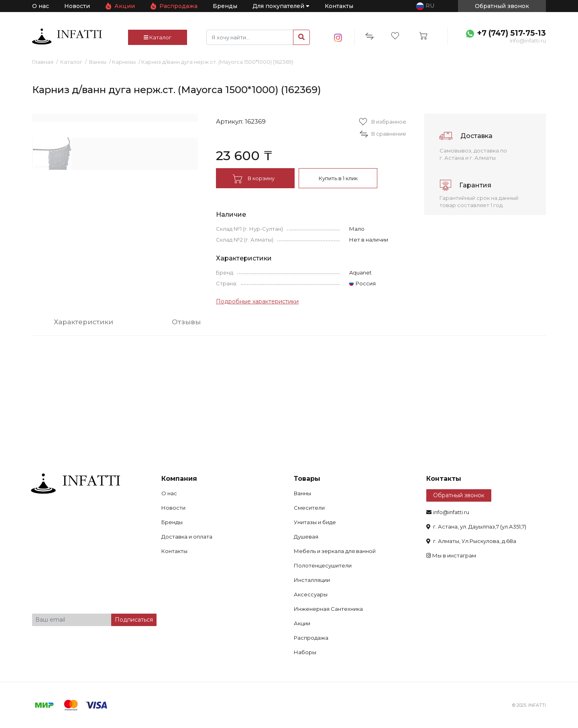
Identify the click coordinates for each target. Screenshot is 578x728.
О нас (41, 6)
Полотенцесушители (323, 565)
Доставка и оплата (187, 537)
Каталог (158, 37)
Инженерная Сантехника (328, 609)
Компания (179, 479)
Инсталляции (312, 580)
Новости (77, 6)
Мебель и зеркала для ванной (335, 551)
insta (338, 38)
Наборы (305, 652)
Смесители (309, 508)
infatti (67, 37)
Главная (43, 62)
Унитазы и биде (315, 522)
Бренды (225, 6)
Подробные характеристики (257, 301)
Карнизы (124, 62)
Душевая (306, 537)
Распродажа (178, 6)
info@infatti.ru (528, 41)
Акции (125, 6)
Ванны (98, 62)
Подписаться (134, 620)
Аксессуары (311, 594)
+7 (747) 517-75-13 (511, 33)
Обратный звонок (459, 495)
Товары (307, 479)
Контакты (339, 6)
